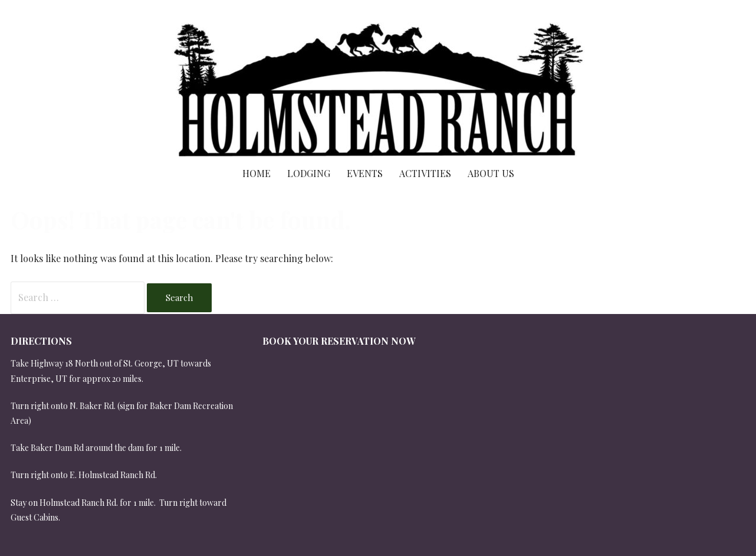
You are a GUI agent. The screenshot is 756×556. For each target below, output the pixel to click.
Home (257, 173)
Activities (425, 173)
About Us (491, 173)
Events (365, 173)
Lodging (309, 173)
